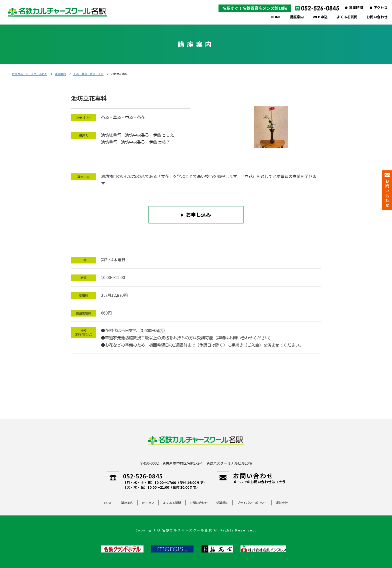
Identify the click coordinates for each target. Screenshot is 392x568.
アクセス (381, 8)
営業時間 (356, 8)
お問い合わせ (377, 17)
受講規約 (222, 503)
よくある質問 (347, 17)
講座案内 (297, 17)
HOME (276, 17)
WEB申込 (320, 17)
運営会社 (282, 503)
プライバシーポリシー (252, 503)
